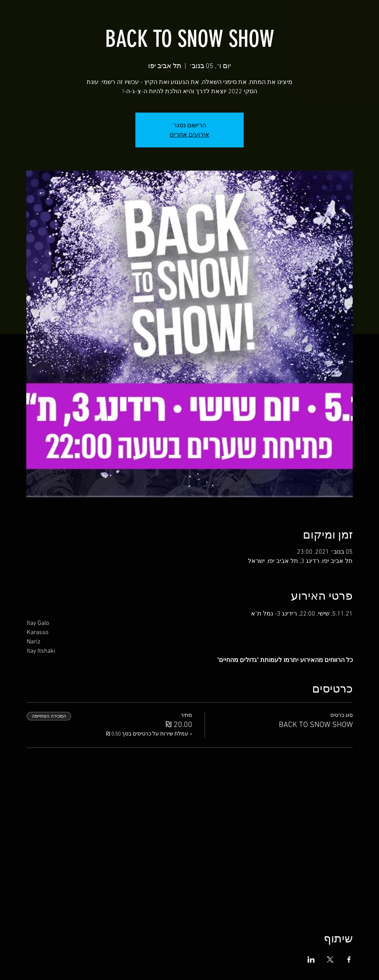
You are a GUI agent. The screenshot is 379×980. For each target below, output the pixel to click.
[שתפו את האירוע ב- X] (330, 959)
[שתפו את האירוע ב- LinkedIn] (311, 959)
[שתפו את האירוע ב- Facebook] (349, 959)
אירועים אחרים (189, 134)
